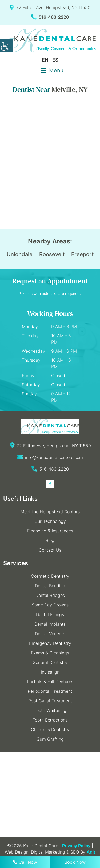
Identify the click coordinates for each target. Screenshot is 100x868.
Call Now (25, 862)
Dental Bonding (50, 586)
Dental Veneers (50, 634)
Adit (91, 852)
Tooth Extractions (50, 720)
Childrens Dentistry (50, 730)
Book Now (75, 862)
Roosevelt (52, 254)
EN (45, 60)
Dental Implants (50, 624)
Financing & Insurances (50, 531)
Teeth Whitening (50, 710)
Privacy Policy (76, 846)
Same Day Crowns (50, 605)
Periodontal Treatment (50, 691)
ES (55, 60)
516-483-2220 (50, 17)
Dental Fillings (50, 614)
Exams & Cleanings (50, 653)
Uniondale (20, 254)
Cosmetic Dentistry (50, 576)
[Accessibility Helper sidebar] (6, 45)
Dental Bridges (50, 595)
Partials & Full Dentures (50, 682)
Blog (50, 540)
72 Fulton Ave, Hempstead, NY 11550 (50, 7)
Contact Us (50, 550)
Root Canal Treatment (50, 701)
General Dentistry (50, 662)
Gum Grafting (50, 739)
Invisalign (50, 672)
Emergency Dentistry (50, 643)
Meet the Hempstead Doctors (50, 512)
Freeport (82, 254)
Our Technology (50, 521)
